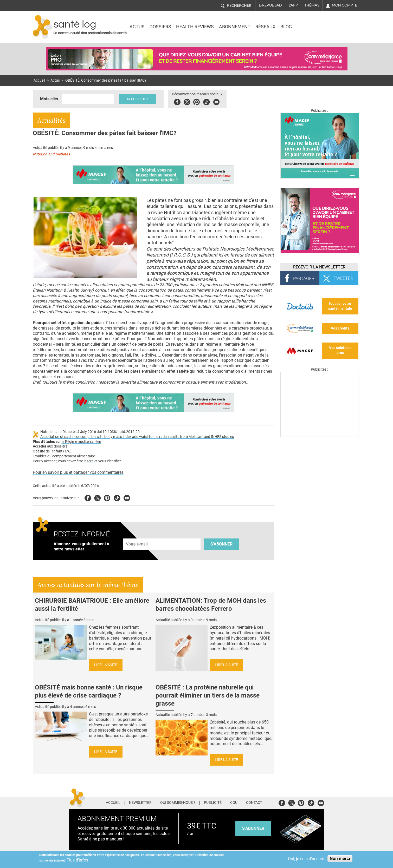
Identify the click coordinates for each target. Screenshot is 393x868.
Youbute (217, 101)
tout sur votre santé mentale (340, 306)
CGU (234, 803)
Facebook (178, 101)
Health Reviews (195, 27)
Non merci (340, 859)
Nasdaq (315, 23)
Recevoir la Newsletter (319, 267)
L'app (293, 5)
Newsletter (140, 803)
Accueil (39, 80)
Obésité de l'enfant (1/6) (52, 451)
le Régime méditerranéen (81, 442)
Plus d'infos (77, 860)
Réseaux (265, 27)
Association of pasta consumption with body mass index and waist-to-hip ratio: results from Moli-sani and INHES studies (137, 437)
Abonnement (235, 27)
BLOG (286, 27)
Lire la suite (106, 665)
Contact (254, 803)
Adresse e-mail (137, 535)
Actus (137, 27)
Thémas (312, 5)
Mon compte (344, 5)
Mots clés (49, 99)
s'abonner (253, 828)
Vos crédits (340, 328)
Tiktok (207, 101)
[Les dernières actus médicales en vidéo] (319, 435)
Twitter (188, 101)
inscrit (89, 461)
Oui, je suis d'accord (306, 859)
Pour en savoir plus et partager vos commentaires (78, 472)
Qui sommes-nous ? (178, 803)
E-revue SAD (270, 5)
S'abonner (221, 544)
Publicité (213, 803)
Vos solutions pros (340, 350)
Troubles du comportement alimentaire (64, 456)
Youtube (127, 497)
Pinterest (197, 101)
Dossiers (160, 27)
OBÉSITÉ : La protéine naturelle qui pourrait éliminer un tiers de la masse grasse (208, 695)
